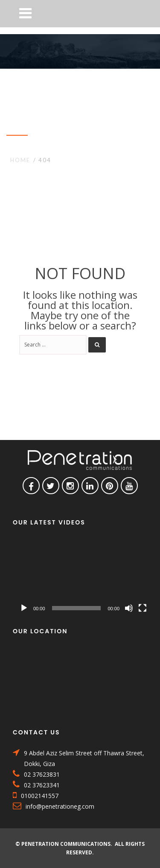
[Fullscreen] (143, 608)
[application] (83, 577)
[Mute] (129, 608)
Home (20, 160)
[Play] (24, 608)
